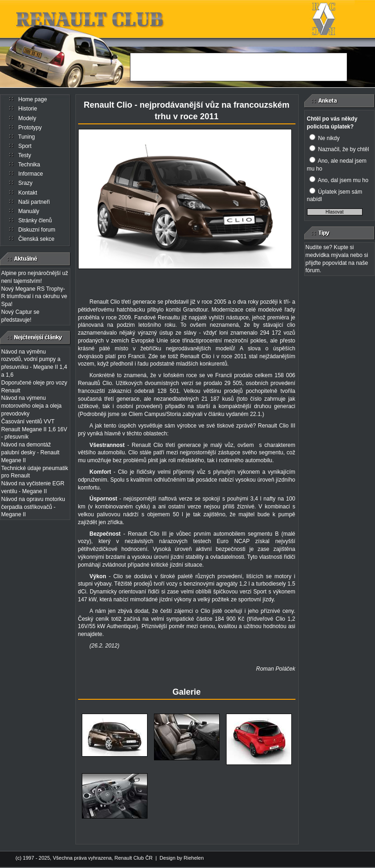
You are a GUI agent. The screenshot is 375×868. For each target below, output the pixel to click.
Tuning (26, 137)
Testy (25, 155)
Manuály (29, 211)
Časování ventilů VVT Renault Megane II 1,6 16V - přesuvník (34, 429)
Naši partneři (34, 202)
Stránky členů (35, 220)
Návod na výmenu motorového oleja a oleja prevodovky (32, 406)
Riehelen (194, 858)
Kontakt (28, 193)
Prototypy (30, 128)
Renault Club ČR (133, 858)
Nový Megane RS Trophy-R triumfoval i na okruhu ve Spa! (34, 297)
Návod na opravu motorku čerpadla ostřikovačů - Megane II (33, 507)
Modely (28, 118)
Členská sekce (37, 239)
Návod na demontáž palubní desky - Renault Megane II (31, 452)
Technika (29, 165)
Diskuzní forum (37, 230)
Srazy (26, 183)
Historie (28, 109)
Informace (31, 174)
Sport (25, 146)
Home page (33, 99)
